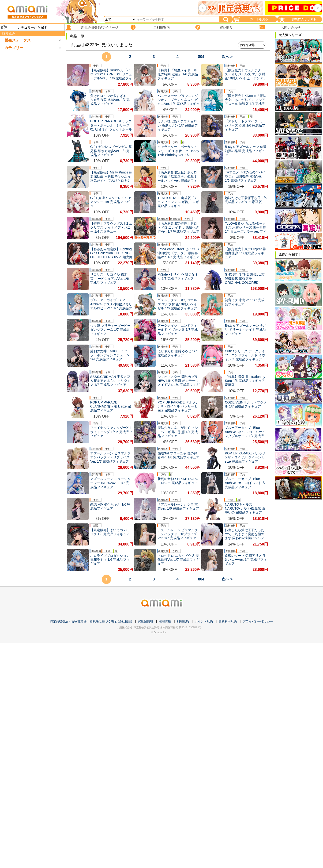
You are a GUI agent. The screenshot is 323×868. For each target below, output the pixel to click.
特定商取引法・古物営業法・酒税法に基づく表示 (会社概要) (91, 621)
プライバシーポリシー (258, 621)
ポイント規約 (204, 621)
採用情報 (165, 621)
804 (201, 57)
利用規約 (183, 621)
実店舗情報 (145, 621)
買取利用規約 (228, 621)
